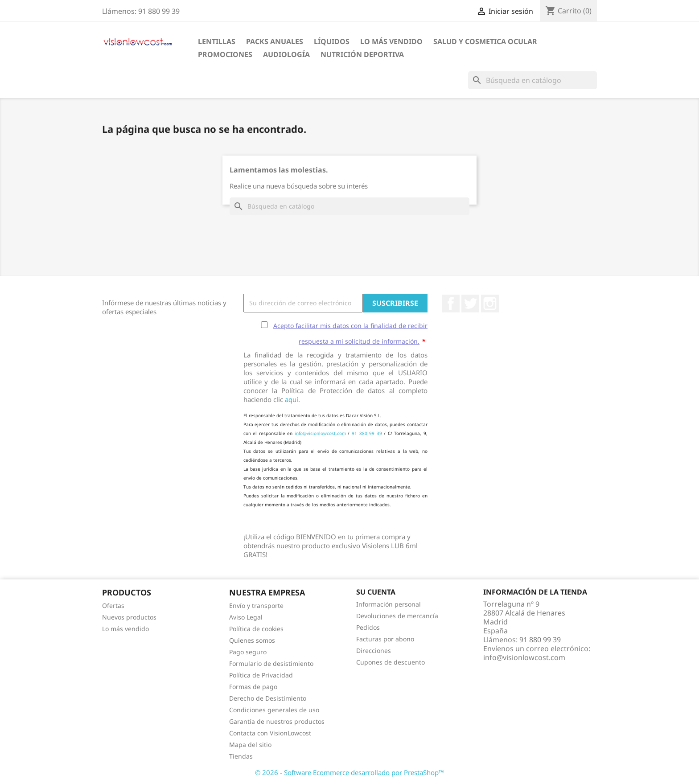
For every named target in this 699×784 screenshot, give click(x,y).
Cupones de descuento (391, 662)
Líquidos (332, 41)
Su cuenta (376, 592)
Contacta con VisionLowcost (270, 733)
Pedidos (368, 627)
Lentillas (217, 41)
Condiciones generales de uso (274, 710)
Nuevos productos (129, 617)
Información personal (389, 604)
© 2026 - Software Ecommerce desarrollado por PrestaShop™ (349, 772)
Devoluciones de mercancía (397, 616)
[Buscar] (532, 80)
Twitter (470, 304)
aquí (292, 399)
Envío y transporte (256, 605)
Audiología (286, 54)
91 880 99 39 (367, 433)
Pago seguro (248, 652)
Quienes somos (252, 640)
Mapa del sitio (250, 745)
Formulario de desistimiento (271, 663)
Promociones (225, 54)
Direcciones (374, 651)
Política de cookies (256, 629)
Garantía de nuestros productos (277, 721)
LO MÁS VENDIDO (391, 41)
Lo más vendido (125, 629)
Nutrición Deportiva (362, 54)
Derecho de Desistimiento (268, 698)
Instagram (490, 304)
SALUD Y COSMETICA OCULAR (485, 41)
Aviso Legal (246, 617)
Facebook (451, 304)
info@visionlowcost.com (320, 433)
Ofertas (113, 605)
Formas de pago (253, 687)
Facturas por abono (385, 639)
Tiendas (241, 756)
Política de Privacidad (261, 675)
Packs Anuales (275, 41)
